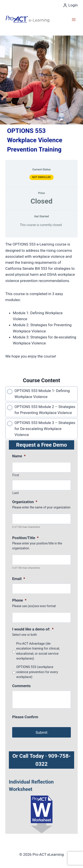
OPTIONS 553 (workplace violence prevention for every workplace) (37, 672)
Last (16, 493)
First (16, 475)
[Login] (70, 5)
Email (19, 579)
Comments (21, 686)
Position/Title (25, 538)
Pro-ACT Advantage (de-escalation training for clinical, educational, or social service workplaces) (38, 651)
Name (19, 456)
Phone (19, 600)
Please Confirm (25, 717)
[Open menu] (74, 19)
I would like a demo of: (33, 629)
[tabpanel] (41, 307)
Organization (25, 502)
